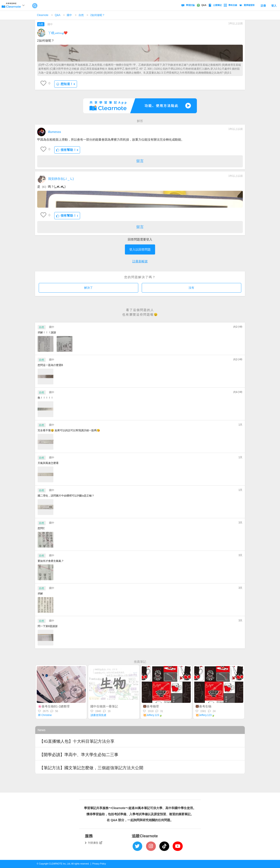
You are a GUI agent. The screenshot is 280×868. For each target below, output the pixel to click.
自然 (81, 15)
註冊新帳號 (140, 261)
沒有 (191, 288)
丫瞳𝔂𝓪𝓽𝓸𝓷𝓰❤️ (58, 33)
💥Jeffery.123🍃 (153, 715)
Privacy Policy (99, 864)
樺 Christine (45, 715)
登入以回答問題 (140, 249)
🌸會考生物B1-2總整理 (54, 706)
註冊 (263, 6)
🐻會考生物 (203, 706)
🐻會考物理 (151, 706)
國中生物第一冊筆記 (104, 706)
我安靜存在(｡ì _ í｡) (61, 179)
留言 (140, 161)
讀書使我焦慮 (98, 715)
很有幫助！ (67, 150)
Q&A (58, 15)
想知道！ (66, 84)
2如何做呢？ (98, 15)
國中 (69, 15)
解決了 (88, 288)
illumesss (55, 132)
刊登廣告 (95, 843)
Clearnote (43, 15)
